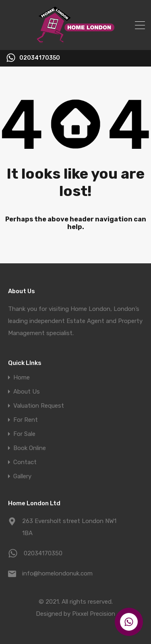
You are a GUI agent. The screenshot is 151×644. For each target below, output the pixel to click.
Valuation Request (39, 406)
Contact (25, 462)
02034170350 (40, 58)
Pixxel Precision (94, 614)
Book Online (30, 448)
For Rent (26, 420)
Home (22, 378)
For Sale (24, 434)
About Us (27, 392)
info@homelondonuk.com (57, 573)
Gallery (22, 476)
